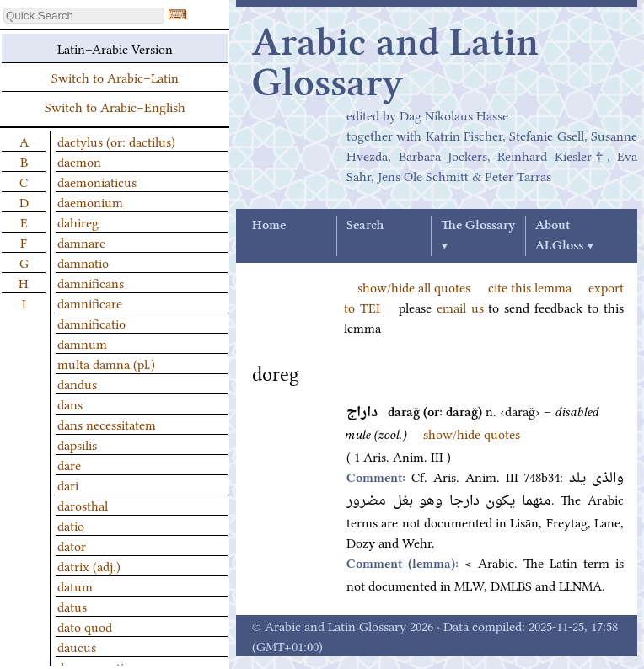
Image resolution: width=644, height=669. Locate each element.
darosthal (83, 505)
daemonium (90, 201)
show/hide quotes (472, 433)
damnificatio (91, 323)
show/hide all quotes (414, 286)
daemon (79, 161)
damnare (81, 242)
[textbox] (84, 16)
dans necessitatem (107, 424)
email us (460, 307)
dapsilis (77, 444)
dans (70, 404)
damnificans (91, 282)
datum (75, 586)
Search (365, 226)
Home (269, 226)
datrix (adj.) (89, 565)
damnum (82, 343)
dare (69, 464)
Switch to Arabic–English (115, 106)
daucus (77, 646)
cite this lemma (530, 286)
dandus (77, 383)
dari (68, 484)
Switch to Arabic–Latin (115, 77)
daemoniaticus (97, 181)
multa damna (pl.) (106, 363)
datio (71, 525)
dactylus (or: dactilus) (116, 141)
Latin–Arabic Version (115, 48)
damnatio (83, 262)
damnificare (90, 302)
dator (72, 545)
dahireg (78, 222)
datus (72, 606)
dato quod (85, 626)
